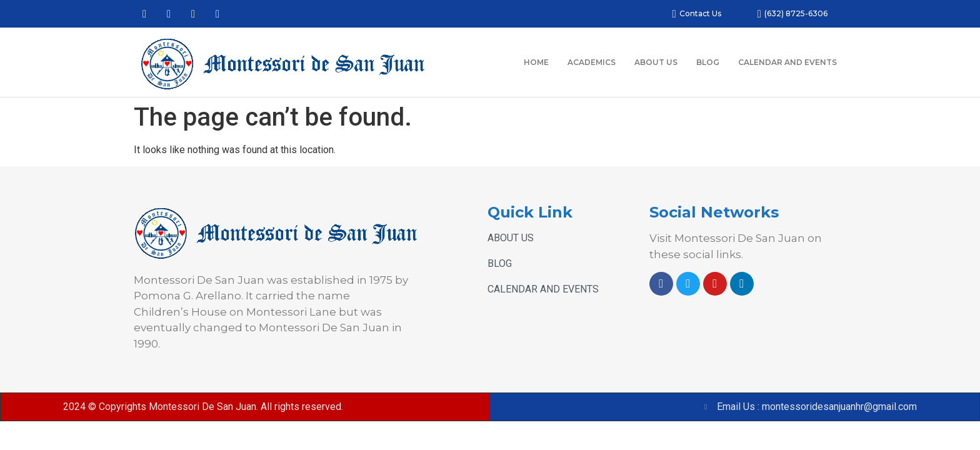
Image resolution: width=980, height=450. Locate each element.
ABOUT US (656, 62)
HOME (536, 62)
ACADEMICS (592, 62)
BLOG (708, 62)
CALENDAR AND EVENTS (787, 62)
